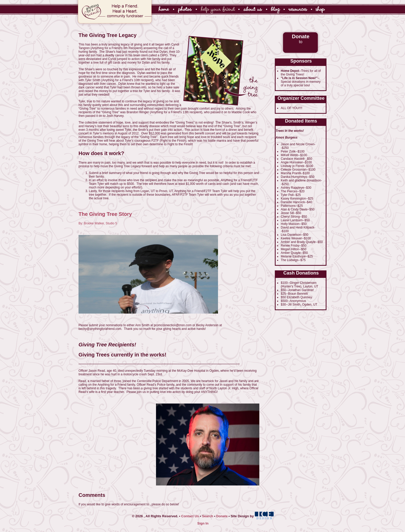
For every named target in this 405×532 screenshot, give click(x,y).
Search (208, 516)
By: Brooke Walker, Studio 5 (98, 223)
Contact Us (190, 516)
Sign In (203, 523)
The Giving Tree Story (105, 214)
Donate (222, 516)
